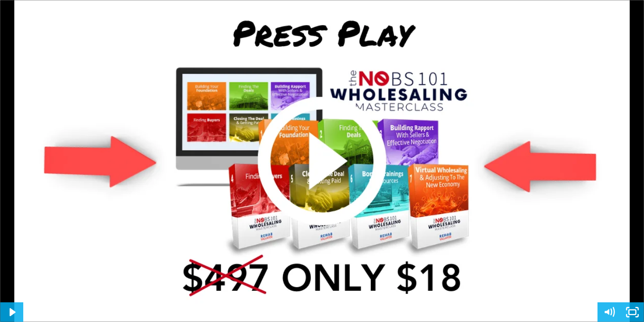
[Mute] (609, 312)
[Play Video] (12, 312)
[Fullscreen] (632, 312)
